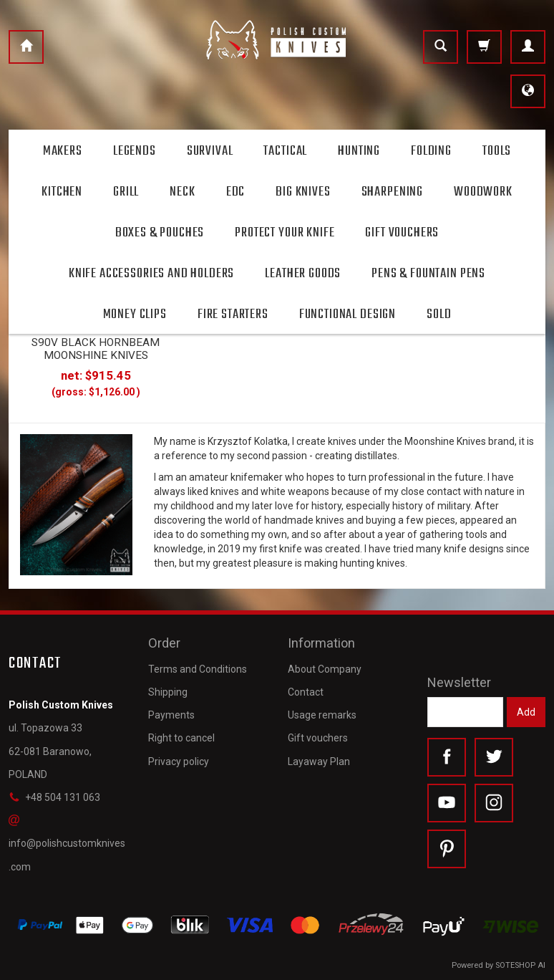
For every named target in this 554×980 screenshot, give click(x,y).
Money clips (135, 314)
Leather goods (303, 274)
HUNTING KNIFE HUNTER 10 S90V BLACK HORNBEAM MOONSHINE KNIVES (96, 342)
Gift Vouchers (402, 233)
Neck (182, 192)
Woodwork (483, 192)
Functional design (348, 314)
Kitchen (62, 192)
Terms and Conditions (198, 669)
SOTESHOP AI (520, 965)
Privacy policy (179, 762)
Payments (171, 715)
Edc (236, 192)
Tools (497, 151)
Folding (431, 151)
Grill (126, 192)
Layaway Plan (319, 762)
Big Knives (303, 192)
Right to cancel (181, 738)
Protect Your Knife (285, 233)
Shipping (168, 692)
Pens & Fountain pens (428, 274)
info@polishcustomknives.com (67, 843)
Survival (210, 151)
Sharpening (392, 192)
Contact (306, 692)
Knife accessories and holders (151, 274)
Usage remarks (322, 715)
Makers (63, 151)
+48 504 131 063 (54, 797)
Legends (135, 151)
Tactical (285, 151)
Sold (439, 314)
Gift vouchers (318, 738)
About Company (325, 669)
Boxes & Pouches (160, 233)
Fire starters (233, 314)
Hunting (359, 151)
